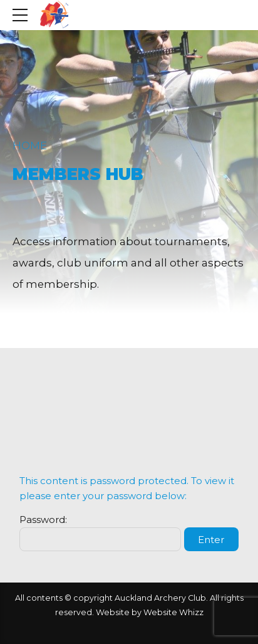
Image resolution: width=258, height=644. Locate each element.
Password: (100, 532)
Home (30, 145)
